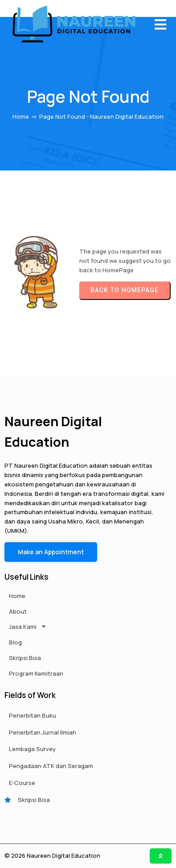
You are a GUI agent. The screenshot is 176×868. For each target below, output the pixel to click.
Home (21, 116)
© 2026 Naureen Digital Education (52, 856)
